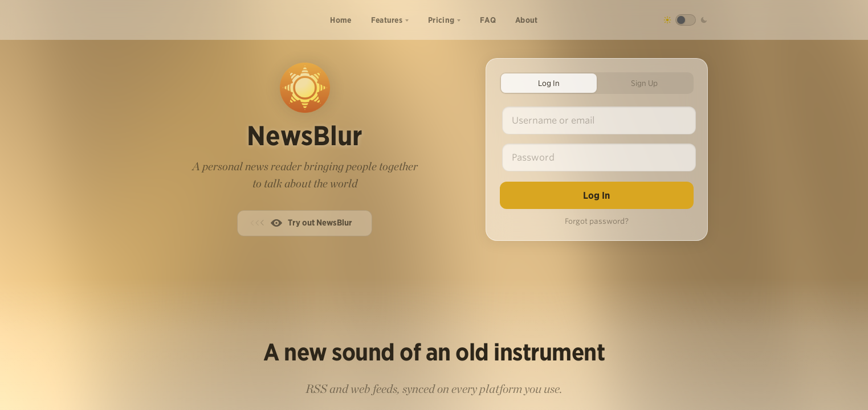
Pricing (441, 20)
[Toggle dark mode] (686, 20)
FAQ (488, 20)
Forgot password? (597, 221)
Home (341, 20)
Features (387, 20)
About (527, 20)
